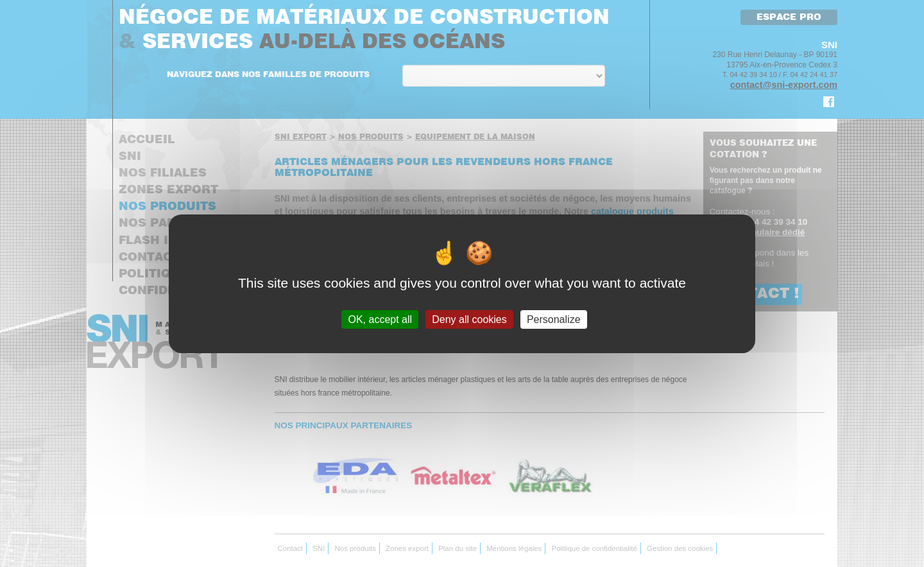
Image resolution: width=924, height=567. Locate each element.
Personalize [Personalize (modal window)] (554, 319)
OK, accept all (380, 319)
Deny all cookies (469, 319)
